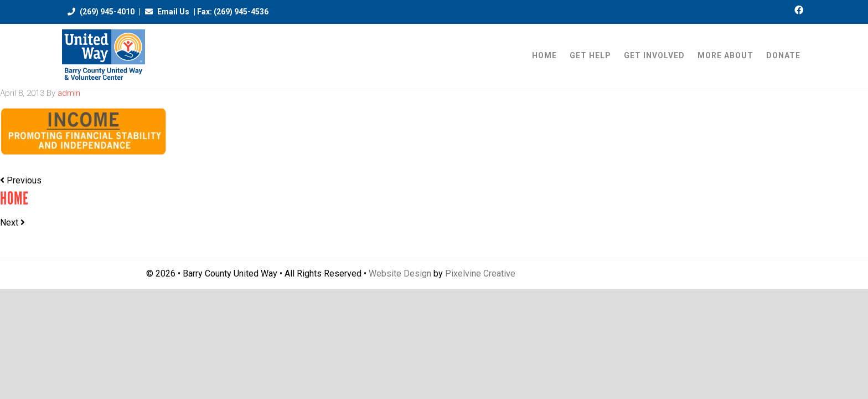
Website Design (400, 273)
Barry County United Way (104, 56)
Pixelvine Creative (480, 273)
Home (14, 199)
